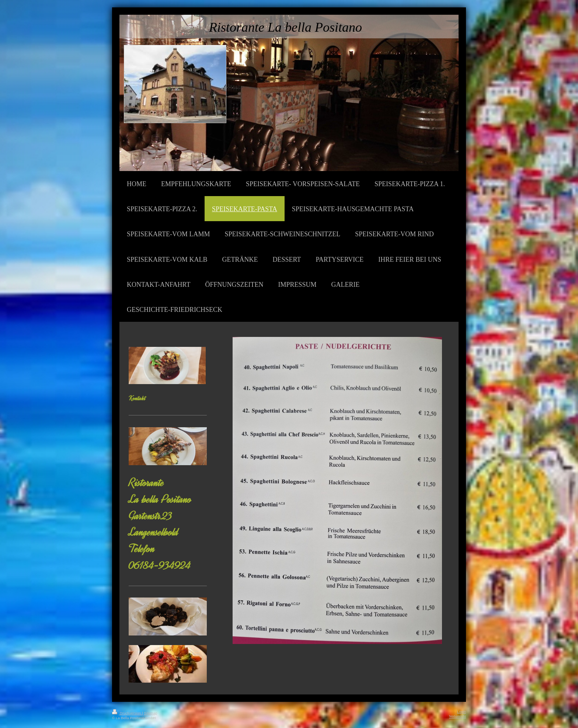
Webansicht (457, 716)
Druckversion (127, 713)
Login (462, 712)
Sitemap (150, 713)
